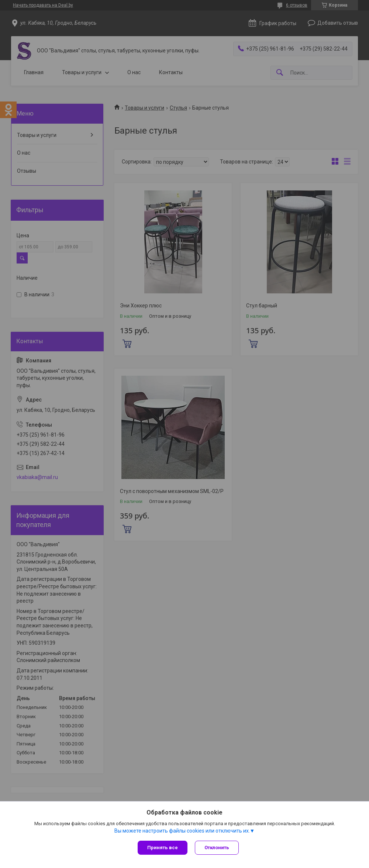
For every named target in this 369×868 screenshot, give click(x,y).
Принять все (163, 848)
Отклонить (217, 848)
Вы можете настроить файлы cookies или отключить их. (182, 831)
